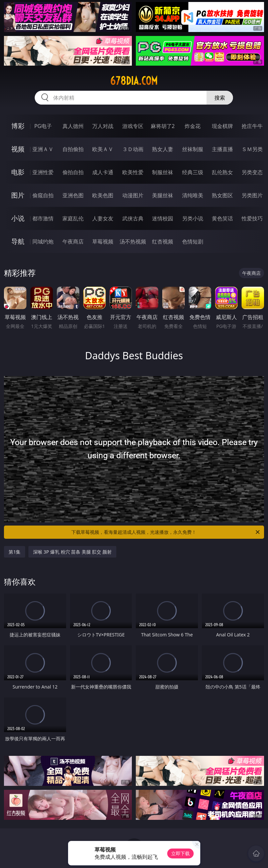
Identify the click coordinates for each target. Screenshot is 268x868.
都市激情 (43, 218)
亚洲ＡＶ (43, 149)
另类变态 (252, 172)
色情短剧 (193, 241)
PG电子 (43, 126)
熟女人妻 (163, 149)
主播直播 (222, 149)
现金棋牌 (222, 126)
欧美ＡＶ (103, 149)
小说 (18, 218)
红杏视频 (163, 241)
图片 (18, 195)
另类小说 (193, 218)
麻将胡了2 (163, 126)
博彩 (18, 126)
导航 (18, 241)
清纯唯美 (193, 195)
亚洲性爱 (43, 172)
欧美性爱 (133, 172)
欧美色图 (103, 195)
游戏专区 (133, 126)
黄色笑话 (222, 218)
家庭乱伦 (73, 218)
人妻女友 (103, 218)
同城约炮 (43, 241)
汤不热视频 (133, 241)
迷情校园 (163, 218)
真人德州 (73, 126)
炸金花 (193, 126)
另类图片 (252, 195)
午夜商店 (73, 241)
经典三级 (193, 172)
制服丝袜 (163, 172)
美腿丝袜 (163, 195)
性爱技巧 (252, 218)
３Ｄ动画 (133, 149)
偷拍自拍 (73, 172)
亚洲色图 (73, 195)
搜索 (220, 98)
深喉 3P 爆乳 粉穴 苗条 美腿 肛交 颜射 (72, 552)
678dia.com (134, 81)
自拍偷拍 (73, 149)
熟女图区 (222, 195)
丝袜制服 (193, 149)
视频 (18, 149)
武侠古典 (133, 218)
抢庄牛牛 (252, 126)
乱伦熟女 (222, 172)
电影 (18, 172)
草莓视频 (103, 241)
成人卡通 (103, 172)
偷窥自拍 (43, 195)
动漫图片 (133, 195)
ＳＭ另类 (252, 149)
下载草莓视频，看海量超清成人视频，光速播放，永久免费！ (166, 532)
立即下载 (180, 853)
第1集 (15, 552)
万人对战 (103, 126)
